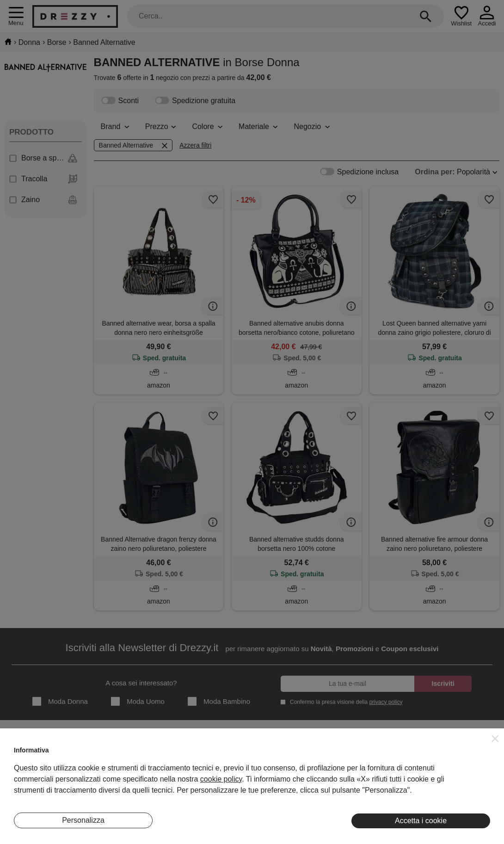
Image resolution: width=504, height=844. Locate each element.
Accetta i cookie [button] (421, 821)
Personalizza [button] (83, 820)
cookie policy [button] (221, 779)
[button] (495, 739)
